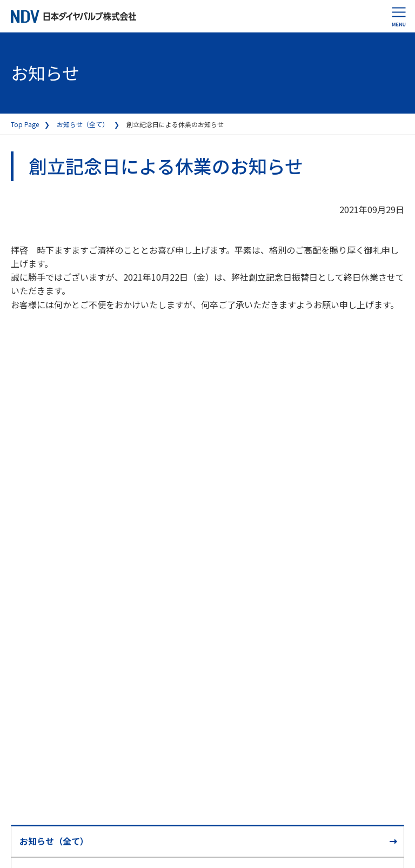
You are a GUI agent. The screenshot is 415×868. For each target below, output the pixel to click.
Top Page (25, 124)
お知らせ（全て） (83, 124)
